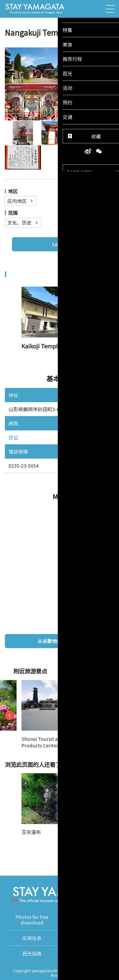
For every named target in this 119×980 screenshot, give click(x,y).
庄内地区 (21, 201)
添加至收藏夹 (91, 845)
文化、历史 (23, 222)
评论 (13, 437)
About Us (87, 953)
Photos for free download (32, 920)
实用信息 (32, 938)
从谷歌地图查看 (73, 641)
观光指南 (32, 953)
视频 (87, 920)
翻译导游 (87, 938)
